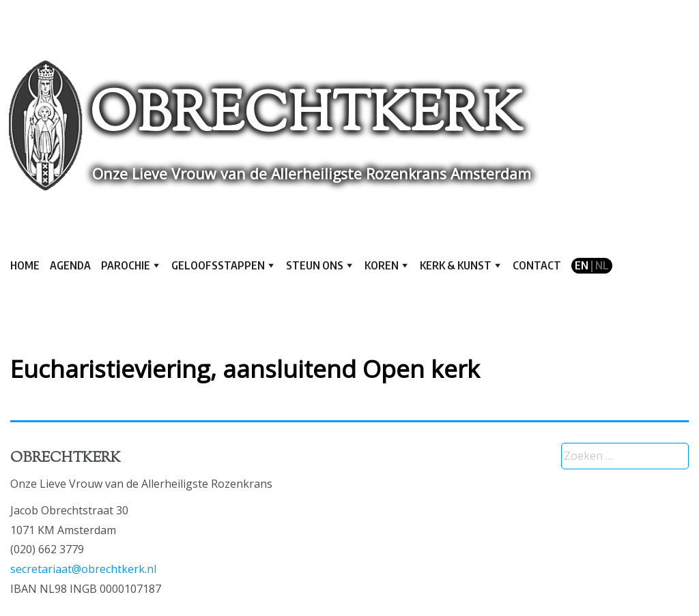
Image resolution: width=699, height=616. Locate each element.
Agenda (70, 265)
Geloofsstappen (218, 265)
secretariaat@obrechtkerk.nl (83, 569)
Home (25, 265)
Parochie (126, 265)
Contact (537, 265)
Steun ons (315, 265)
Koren (382, 265)
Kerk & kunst (456, 265)
